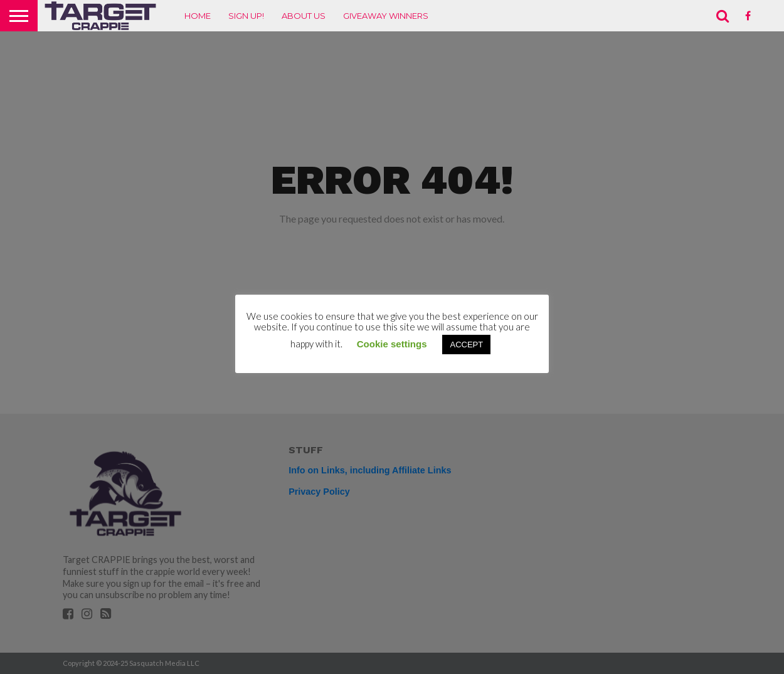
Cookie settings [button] (392, 344)
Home (198, 16)
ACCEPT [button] (466, 345)
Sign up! (246, 16)
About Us (304, 16)
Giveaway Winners (386, 16)
